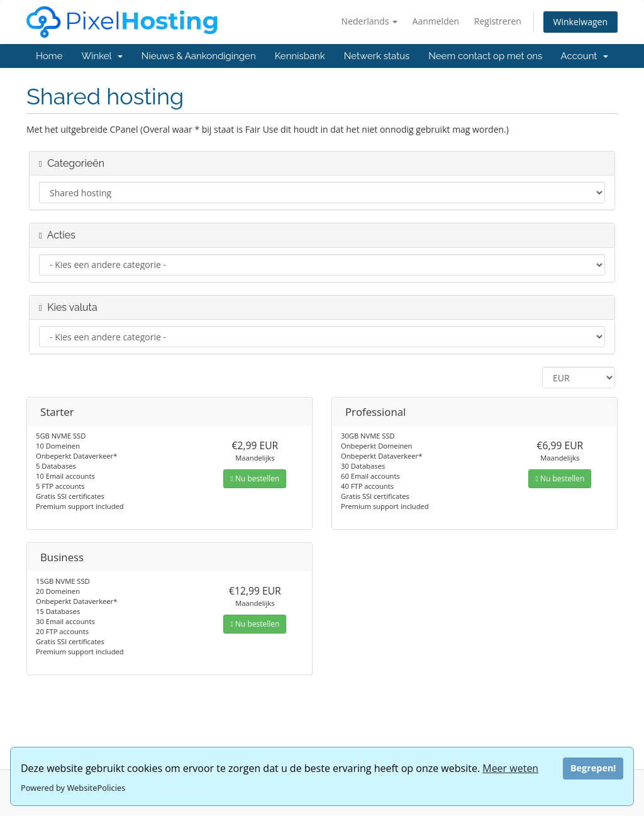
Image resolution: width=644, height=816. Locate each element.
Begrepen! (593, 768)
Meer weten (510, 768)
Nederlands (369, 21)
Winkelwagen (580, 22)
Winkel (102, 56)
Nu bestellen (255, 478)
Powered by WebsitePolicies (73, 788)
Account (585, 56)
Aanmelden (436, 21)
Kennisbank (300, 56)
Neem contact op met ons (485, 56)
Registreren (498, 21)
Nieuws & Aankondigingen (199, 56)
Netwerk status (377, 56)
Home (49, 56)
